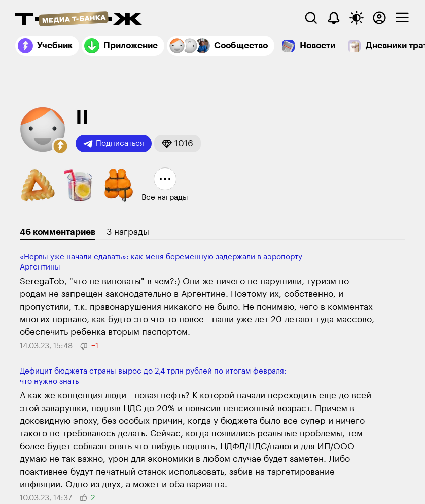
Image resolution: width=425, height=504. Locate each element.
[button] (60, 146)
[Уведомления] (334, 18)
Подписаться (114, 144)
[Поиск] (311, 18)
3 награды (128, 232)
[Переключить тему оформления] (357, 18)
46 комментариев (58, 232)
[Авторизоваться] (379, 18)
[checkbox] (402, 18)
